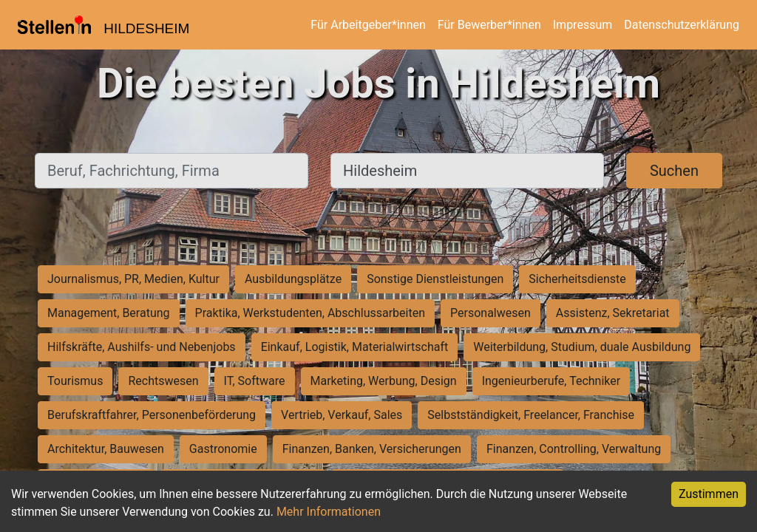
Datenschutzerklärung (682, 25)
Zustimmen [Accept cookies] (709, 494)
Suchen (674, 171)
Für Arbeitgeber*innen (368, 25)
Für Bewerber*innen (489, 25)
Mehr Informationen (329, 512)
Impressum (583, 25)
